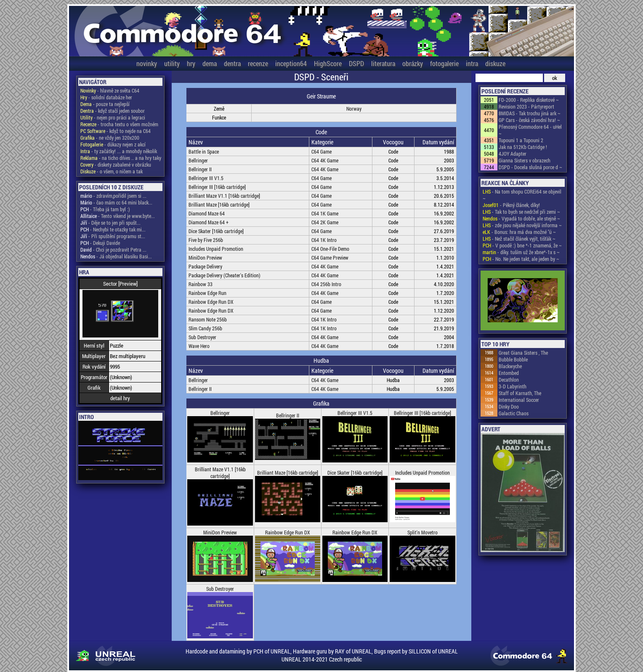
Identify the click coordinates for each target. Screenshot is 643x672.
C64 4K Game (325, 160)
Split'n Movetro (422, 532)
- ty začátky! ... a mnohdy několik (119, 151)
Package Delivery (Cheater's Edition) (225, 275)
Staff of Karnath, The (520, 393)
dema (210, 63)
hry (191, 63)
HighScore (328, 63)
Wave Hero (199, 346)
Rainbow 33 (201, 284)
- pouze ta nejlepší (105, 104)
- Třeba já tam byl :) (105, 209)
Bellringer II (200, 169)
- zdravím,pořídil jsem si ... (113, 196)
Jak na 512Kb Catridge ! (523, 147)
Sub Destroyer (202, 337)
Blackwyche (510, 366)
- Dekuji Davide (100, 243)
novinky (147, 63)
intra (472, 63)
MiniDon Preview (205, 258)
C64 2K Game (325, 222)
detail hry (120, 398)
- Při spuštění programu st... (113, 236)
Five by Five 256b (206, 240)
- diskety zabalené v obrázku (116, 165)
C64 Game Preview (330, 258)
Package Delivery (205, 266)
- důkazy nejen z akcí (113, 144)
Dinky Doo (509, 406)
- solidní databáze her (106, 97)
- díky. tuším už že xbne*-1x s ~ (521, 252)
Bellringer (198, 160)
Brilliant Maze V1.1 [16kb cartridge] (224, 196)
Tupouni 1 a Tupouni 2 (521, 140)
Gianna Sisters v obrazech (525, 160)
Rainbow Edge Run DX (211, 302)
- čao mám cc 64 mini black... (116, 202)
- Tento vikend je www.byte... (118, 216)
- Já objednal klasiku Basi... (116, 256)
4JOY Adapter (513, 154)
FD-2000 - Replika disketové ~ (529, 100)
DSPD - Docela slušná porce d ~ (530, 167)
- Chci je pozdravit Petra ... (113, 250)
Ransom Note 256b (208, 319)
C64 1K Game (325, 213)
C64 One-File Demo (330, 249)
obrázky (413, 63)
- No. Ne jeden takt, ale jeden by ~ (521, 259)
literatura (383, 63)
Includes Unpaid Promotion (216, 249)
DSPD (356, 63)
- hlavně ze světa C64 (110, 90)
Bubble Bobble (513, 359)
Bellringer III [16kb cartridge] (217, 187)
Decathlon (509, 380)
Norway (354, 109)
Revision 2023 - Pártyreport (526, 106)
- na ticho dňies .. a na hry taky (121, 158)
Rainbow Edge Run (207, 293)
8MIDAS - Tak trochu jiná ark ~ (530, 113)
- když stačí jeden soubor (113, 111)
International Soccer (519, 400)
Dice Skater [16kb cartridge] (216, 231)
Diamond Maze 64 (207, 213)
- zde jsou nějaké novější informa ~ (522, 225)
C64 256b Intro (326, 284)
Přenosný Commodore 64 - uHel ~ (530, 130)
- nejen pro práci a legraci (113, 117)
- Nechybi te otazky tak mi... (113, 229)
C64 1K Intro (324, 240)
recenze (258, 63)
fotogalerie (444, 63)
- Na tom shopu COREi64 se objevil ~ (522, 195)
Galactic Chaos (514, 413)
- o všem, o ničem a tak (112, 171)
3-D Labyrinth (513, 386)
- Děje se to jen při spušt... (110, 223)
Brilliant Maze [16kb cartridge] (219, 205)
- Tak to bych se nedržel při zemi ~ (521, 212)
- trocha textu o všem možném (119, 124)
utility (172, 63)
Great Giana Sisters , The (523, 353)
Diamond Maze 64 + (209, 222)
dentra (232, 63)
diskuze (495, 63)
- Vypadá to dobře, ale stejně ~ (521, 218)
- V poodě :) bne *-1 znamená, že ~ (522, 245)
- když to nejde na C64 (116, 131)
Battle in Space (204, 151)
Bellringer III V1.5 (206, 178)
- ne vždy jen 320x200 (110, 138)
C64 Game (321, 151)
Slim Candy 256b (205, 328)
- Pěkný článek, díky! (511, 205)
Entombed (509, 373)
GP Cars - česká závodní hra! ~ (529, 120)
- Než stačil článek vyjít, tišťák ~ (519, 239)
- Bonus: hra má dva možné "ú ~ (519, 232)
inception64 (291, 63)
